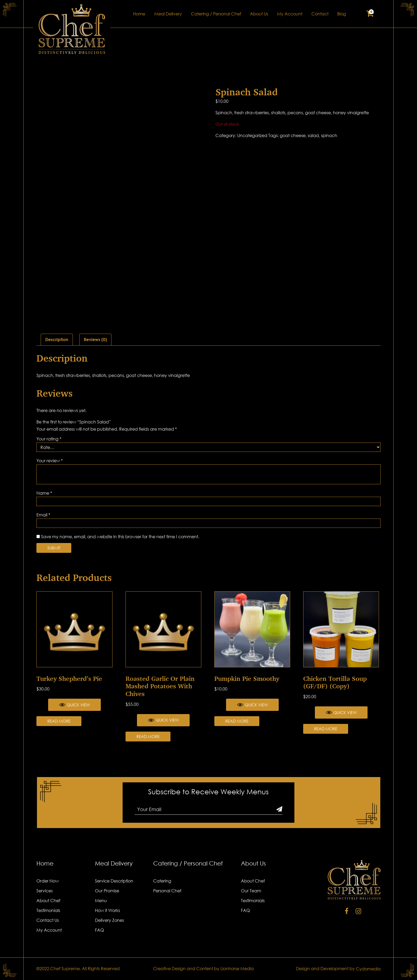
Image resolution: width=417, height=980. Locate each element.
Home (139, 14)
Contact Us (48, 920)
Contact (320, 14)
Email (43, 515)
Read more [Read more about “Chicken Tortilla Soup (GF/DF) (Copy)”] (326, 729)
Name (44, 493)
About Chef (48, 901)
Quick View (74, 705)
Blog (342, 14)
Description (57, 340)
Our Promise (107, 891)
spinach (329, 135)
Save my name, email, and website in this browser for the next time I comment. (120, 537)
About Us (259, 14)
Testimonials (48, 910)
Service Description (114, 881)
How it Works (107, 910)
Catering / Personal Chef (216, 14)
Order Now (48, 881)
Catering (162, 881)
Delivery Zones (109, 920)
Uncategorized (252, 135)
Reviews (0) (95, 340)
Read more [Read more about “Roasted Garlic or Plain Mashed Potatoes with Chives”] (148, 736)
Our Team (251, 891)
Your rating (49, 439)
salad (313, 135)
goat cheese (293, 135)
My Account (290, 14)
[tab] (57, 340)
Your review (50, 461)
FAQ (99, 930)
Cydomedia (368, 969)
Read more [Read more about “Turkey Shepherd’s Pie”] (59, 721)
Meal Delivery (168, 14)
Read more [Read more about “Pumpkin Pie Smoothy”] (237, 721)
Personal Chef (167, 891)
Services (45, 891)
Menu (101, 901)
